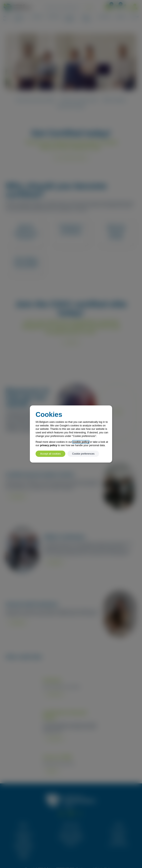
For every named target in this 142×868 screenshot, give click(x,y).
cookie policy (81, 442)
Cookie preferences (83, 454)
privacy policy (49, 445)
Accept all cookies (50, 454)
